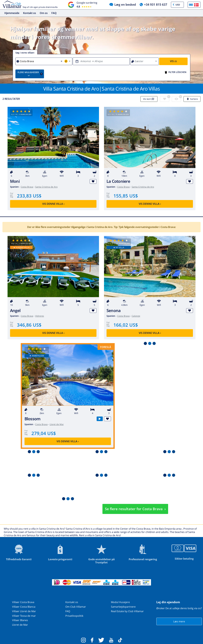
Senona (114, 311)
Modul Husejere (120, 602)
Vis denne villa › (53, 204)
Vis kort (149, 99)
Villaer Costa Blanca (24, 607)
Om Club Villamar (76, 607)
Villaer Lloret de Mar (24, 611)
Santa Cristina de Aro (46, 187)
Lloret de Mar (57, 424)
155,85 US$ (126, 196)
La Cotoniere (118, 181)
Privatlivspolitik (74, 616)
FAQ (54, 13)
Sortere (192, 99)
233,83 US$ (29, 196)
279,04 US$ (44, 433)
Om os (44, 13)
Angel (15, 311)
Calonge (136, 316)
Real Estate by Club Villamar (127, 611)
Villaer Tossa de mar (24, 616)
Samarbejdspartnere (123, 607)
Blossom (33, 419)
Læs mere (179, 621)
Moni (15, 181)
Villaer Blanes (20, 620)
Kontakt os (30, 13)
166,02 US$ (126, 325)
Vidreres (40, 316)
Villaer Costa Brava (23, 602)
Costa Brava (27, 187)
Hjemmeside (12, 13)
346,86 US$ (29, 325)
